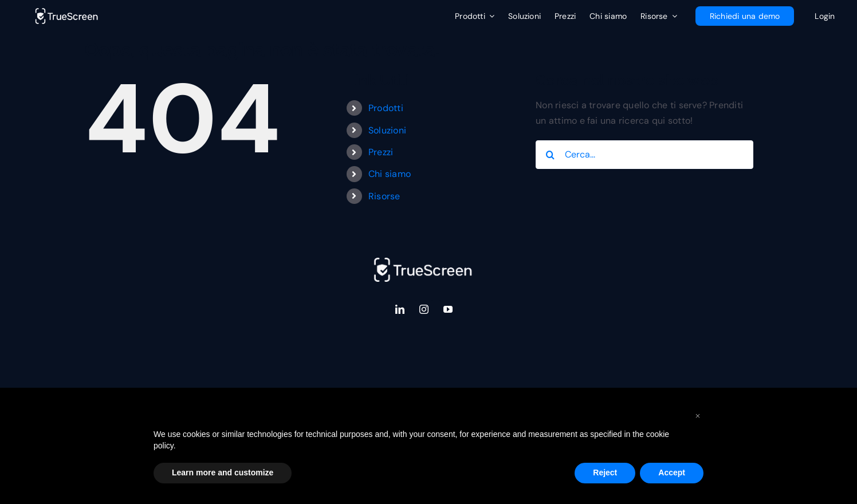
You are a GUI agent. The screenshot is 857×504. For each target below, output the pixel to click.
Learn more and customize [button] (223, 472)
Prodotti (386, 108)
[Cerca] (550, 155)
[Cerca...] (644, 155)
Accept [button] (672, 472)
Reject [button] (605, 472)
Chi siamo (390, 174)
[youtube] (448, 309)
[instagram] (424, 309)
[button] (698, 415)
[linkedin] (400, 309)
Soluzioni (387, 130)
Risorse (384, 196)
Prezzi (381, 152)
